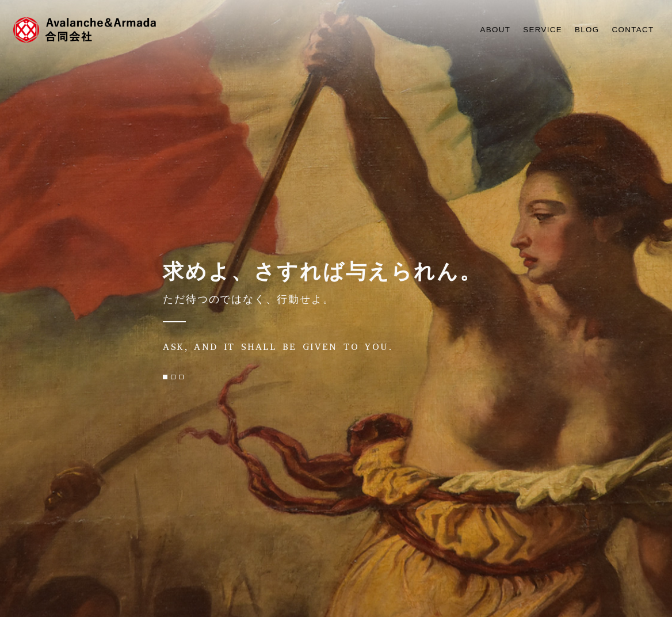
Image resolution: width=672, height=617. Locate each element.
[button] (165, 377)
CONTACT (631, 30)
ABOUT (481, 30)
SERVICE (532, 30)
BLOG (581, 30)
